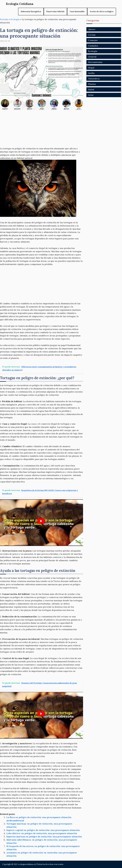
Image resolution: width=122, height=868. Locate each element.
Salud (91, 89)
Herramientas (95, 62)
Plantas (92, 84)
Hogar (91, 68)
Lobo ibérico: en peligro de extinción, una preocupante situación (42, 833)
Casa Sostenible (77, 11)
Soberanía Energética (31, 11)
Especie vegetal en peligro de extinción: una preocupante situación (43, 830)
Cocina (92, 35)
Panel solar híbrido (55, 11)
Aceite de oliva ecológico (102, 11)
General (92, 57)
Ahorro (92, 29)
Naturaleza (94, 79)
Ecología (15, 19)
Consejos (93, 40)
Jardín (91, 73)
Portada (4, 19)
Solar (91, 95)
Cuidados (93, 46)
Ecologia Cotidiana (20, 4)
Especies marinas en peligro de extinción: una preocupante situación (44, 837)
